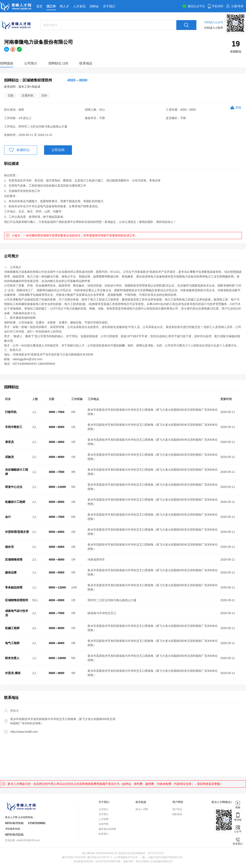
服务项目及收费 (107, 829)
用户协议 (177, 809)
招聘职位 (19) (58, 63)
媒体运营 (11, 572)
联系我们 (104, 834)
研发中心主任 (14, 487)
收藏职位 (23, 150)
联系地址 (86, 63)
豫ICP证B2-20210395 (74, 857)
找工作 (51, 6)
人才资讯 (79, 6)
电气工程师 (12, 643)
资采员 (9, 442)
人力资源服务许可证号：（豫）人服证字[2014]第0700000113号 (148, 857)
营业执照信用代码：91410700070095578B (97, 861)
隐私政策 (177, 814)
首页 (39, 6)
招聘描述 (7, 63)
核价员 (9, 547)
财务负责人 (12, 658)
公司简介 (31, 63)
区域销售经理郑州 (17, 600)
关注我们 (104, 814)
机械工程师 (12, 628)
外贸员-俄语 (13, 673)
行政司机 (11, 412)
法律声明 (104, 824)
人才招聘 (104, 819)
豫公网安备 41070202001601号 (100, 853)
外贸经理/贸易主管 (17, 532)
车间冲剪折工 (14, 427)
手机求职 (218, 6)
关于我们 (109, 6)
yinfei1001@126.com (28, 840)
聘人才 (64, 6)
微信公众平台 (196, 6)
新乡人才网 (142, 809)
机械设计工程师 (15, 502)
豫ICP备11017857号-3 (99, 857)
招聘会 (94, 6)
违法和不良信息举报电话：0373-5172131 (141, 853)
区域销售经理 (14, 560)
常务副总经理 (14, 587)
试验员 (9, 457)
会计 (8, 517)
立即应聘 (58, 150)
